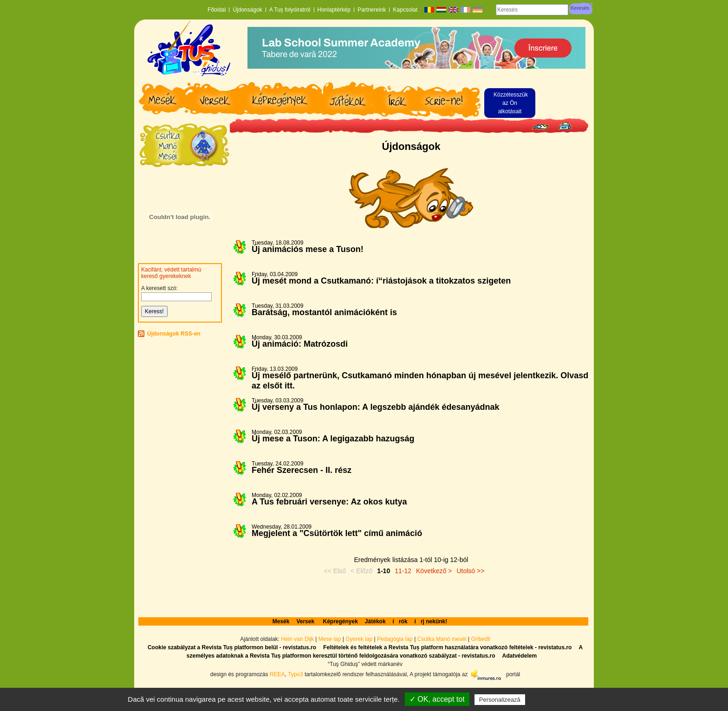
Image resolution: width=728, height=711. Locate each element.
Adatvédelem (519, 656)
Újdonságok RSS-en (174, 334)
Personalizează (500, 700)
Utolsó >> (470, 571)
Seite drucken (565, 126)
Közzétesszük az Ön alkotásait (511, 103)
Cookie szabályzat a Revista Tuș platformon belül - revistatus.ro (232, 647)
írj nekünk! (431, 621)
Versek (306, 621)
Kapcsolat (405, 10)
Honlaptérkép (334, 10)
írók (400, 621)
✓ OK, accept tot (437, 699)
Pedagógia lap (396, 639)
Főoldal (217, 10)
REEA (277, 674)
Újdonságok (247, 10)
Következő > (434, 571)
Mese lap (330, 639)
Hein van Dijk (297, 639)
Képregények (340, 621)
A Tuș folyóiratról (290, 10)
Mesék (281, 621)
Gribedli (480, 639)
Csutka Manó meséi (443, 639)
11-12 (403, 571)
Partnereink (372, 10)
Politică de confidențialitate (568, 699)
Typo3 (296, 674)
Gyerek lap (360, 639)
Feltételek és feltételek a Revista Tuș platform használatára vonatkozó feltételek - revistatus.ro (447, 647)
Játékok (375, 621)
